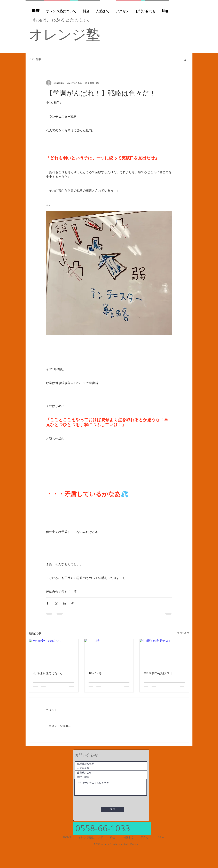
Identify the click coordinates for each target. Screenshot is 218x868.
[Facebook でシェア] (48, 603)
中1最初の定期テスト (158, 673)
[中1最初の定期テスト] (164, 653)
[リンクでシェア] (73, 603)
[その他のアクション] (170, 83)
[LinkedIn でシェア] (64, 603)
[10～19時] (109, 653)
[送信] (113, 809)
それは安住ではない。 (49, 673)
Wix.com (134, 844)
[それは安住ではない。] (54, 653)
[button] (185, 59)
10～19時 (95, 673)
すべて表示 (183, 633)
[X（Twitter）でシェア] (56, 603)
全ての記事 (35, 59)
